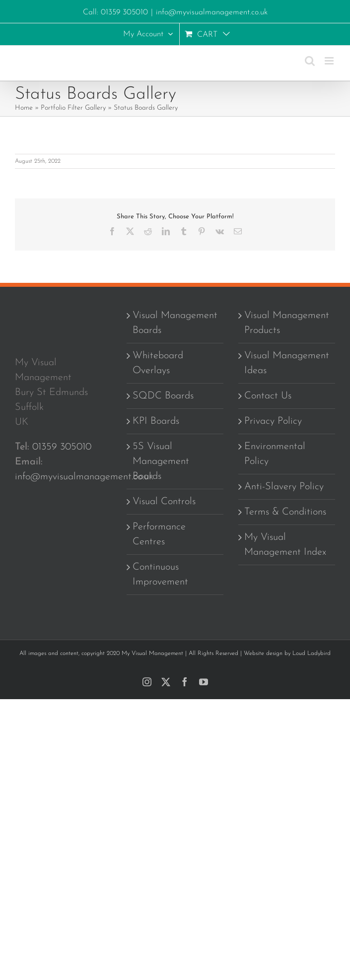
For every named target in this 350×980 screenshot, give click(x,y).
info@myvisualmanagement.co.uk (212, 12)
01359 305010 (62, 447)
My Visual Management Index (285, 545)
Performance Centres (159, 534)
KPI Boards (156, 421)
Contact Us (268, 396)
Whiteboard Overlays (158, 363)
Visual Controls (164, 502)
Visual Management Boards (175, 323)
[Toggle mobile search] (310, 61)
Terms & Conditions (285, 512)
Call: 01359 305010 (115, 12)
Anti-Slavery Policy (284, 487)
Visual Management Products (287, 323)
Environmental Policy (275, 454)
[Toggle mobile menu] (330, 61)
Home (24, 108)
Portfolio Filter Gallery (73, 108)
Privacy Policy (273, 421)
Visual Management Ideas (287, 363)
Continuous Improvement (160, 575)
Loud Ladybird (312, 653)
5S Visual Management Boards (161, 461)
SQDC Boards (163, 396)
